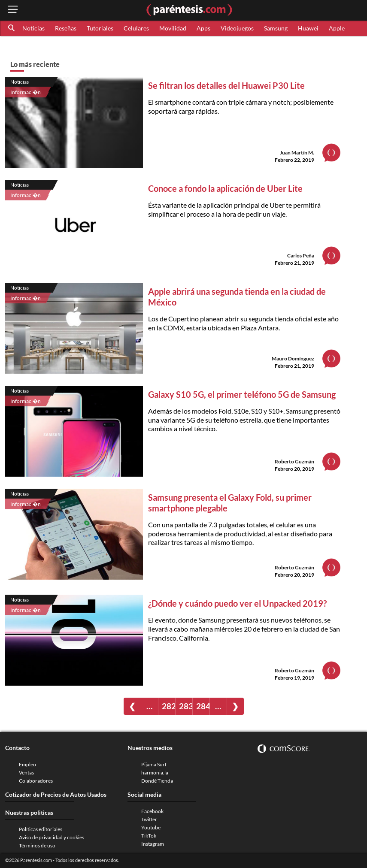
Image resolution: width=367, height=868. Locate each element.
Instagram (153, 844)
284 (203, 706)
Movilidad (173, 28)
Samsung (276, 28)
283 (186, 706)
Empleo (27, 764)
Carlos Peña (301, 256)
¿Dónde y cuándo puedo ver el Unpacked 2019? (237, 603)
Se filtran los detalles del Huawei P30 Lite (226, 85)
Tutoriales (100, 28)
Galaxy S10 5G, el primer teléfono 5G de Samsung (242, 394)
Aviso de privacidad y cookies (52, 837)
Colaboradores (36, 781)
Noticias (33, 28)
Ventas (26, 773)
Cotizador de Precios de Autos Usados (56, 794)
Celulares (136, 28)
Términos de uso (37, 845)
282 (168, 706)
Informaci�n (26, 92)
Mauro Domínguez (293, 358)
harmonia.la (155, 773)
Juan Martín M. (297, 153)
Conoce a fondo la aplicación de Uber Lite (225, 188)
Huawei (308, 28)
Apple (337, 28)
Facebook (152, 811)
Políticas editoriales (41, 829)
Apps (203, 28)
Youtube (151, 827)
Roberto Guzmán (294, 461)
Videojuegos (237, 28)
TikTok (149, 836)
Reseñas (66, 28)
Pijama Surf (154, 764)
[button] (12, 28)
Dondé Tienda (157, 781)
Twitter (149, 819)
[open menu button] (13, 10)
